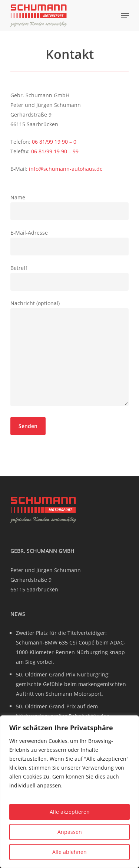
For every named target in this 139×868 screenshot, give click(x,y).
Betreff (70, 278)
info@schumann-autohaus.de (66, 169)
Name (70, 207)
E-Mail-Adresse (70, 242)
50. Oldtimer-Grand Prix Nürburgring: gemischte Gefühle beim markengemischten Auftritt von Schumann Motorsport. (71, 684)
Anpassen (70, 832)
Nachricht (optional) (70, 354)
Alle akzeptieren (70, 812)
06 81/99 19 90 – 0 (54, 142)
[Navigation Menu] (125, 16)
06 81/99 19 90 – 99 (55, 151)
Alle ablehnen (69, 852)
